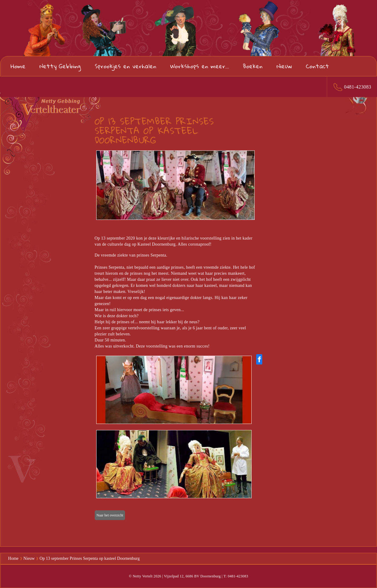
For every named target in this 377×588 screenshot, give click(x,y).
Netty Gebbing (60, 66)
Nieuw (284, 66)
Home (18, 66)
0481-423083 (358, 87)
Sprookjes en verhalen (126, 66)
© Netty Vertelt (141, 576)
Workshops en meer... (200, 66)
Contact (317, 66)
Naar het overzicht (110, 515)
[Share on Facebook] (259, 359)
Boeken (253, 66)
